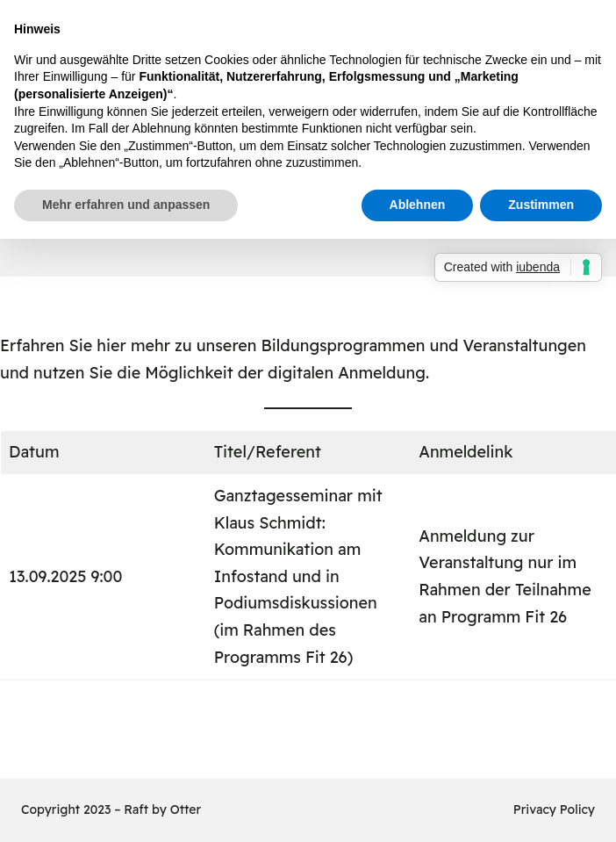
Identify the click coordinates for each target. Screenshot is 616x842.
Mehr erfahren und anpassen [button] (126, 205)
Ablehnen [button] (418, 205)
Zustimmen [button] (541, 205)
